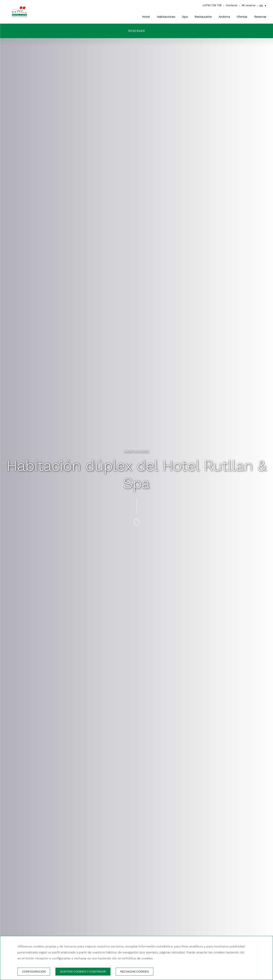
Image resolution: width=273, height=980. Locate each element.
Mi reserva (249, 5)
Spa (185, 17)
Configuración (34, 972)
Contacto (232, 5)
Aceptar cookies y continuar (83, 972)
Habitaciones (166, 17)
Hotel (146, 17)
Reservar (260, 17)
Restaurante (203, 17)
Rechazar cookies (135, 972)
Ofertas (242, 17)
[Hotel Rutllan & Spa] (26, 12)
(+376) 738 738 (212, 5)
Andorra (224, 17)
